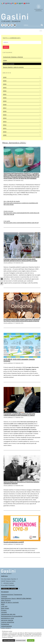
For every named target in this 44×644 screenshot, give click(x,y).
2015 (5, 115)
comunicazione (7, 626)
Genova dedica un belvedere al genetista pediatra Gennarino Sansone (21, 482)
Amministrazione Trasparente (12, 595)
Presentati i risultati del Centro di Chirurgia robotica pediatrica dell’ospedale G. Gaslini (19, 414)
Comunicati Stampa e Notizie (13, 57)
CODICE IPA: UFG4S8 (10, 589)
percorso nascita (7, 620)
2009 (5, 135)
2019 (5, 101)
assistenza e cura (8, 618)
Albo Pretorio (6, 600)
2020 (5, 98)
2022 (5, 91)
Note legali (5, 608)
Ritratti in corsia (9, 64)
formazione (5, 624)
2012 (5, 125)
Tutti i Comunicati (12, 38)
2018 (5, 104)
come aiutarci (6, 628)
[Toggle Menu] (41, 31)
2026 (5, 77)
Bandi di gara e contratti (10, 602)
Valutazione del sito (8, 614)
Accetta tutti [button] (31, 640)
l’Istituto (4, 597)
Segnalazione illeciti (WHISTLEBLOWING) (16, 599)
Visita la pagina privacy (9, 640)
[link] (21, 223)
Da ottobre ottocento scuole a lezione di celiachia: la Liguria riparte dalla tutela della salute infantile (22, 320)
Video (5, 60)
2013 (5, 121)
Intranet (4, 612)
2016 (5, 111)
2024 (5, 84)
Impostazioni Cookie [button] (21, 640)
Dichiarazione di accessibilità (12, 616)
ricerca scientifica (8, 622)
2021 (5, 94)
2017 (5, 108)
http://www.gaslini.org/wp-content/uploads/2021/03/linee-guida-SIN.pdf (21, 223)
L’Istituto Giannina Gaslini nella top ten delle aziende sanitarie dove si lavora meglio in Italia (20, 260)
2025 (5, 81)
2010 (5, 132)
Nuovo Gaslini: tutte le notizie (13, 67)
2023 (5, 87)
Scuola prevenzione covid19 (14, 542)
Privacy (4, 610)
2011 (5, 128)
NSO (3, 604)
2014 (5, 118)
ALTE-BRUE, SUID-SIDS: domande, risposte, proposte (19, 360)
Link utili (4, 606)
